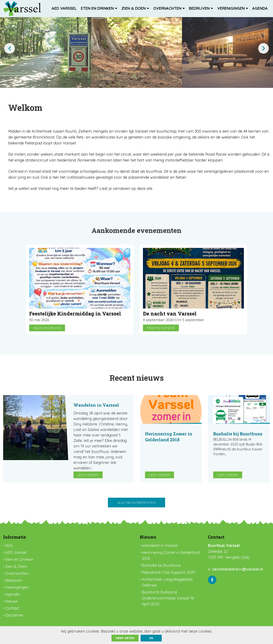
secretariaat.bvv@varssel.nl (238, 570)
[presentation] (10, 48)
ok (151, 638)
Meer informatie (47, 328)
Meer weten (125, 638)
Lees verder (88, 475)
